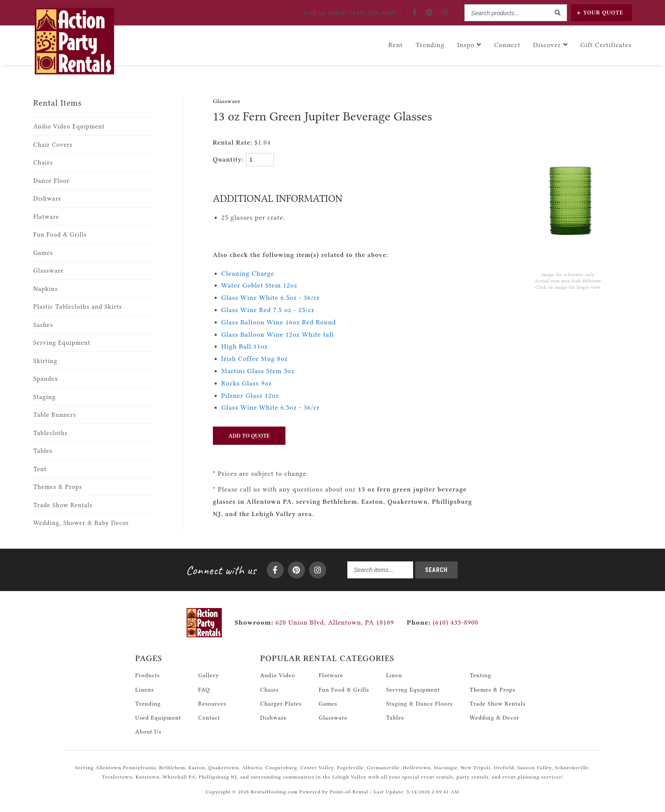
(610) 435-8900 (443, 622)
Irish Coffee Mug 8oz (255, 359)
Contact (209, 717)
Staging (44, 397)
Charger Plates (281, 703)
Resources (212, 703)
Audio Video (278, 675)
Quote (600, 13)
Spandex (46, 379)
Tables (43, 451)
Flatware (46, 217)
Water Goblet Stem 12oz (259, 285)
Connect (507, 45)
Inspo (469, 45)
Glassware (48, 271)
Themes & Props (57, 487)
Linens (145, 689)
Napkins (45, 289)
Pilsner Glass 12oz (250, 396)
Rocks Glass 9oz (247, 383)
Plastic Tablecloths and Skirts (77, 307)
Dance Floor (51, 181)
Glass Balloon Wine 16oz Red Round (279, 322)
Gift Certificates (606, 45)
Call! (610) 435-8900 (350, 13)
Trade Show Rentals (63, 505)
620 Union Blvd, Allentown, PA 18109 (335, 622)
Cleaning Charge (248, 273)
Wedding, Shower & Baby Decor (81, 523)
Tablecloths (50, 433)
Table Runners (54, 415)
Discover (550, 45)
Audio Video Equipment (69, 127)
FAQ (204, 689)
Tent (40, 469)
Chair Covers (53, 145)
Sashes (43, 325)
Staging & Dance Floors (419, 703)
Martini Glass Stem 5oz (258, 371)
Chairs (43, 163)
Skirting (45, 361)
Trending (430, 45)
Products (148, 675)
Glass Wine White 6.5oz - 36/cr (271, 298)
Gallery (208, 675)
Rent (396, 45)
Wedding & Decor (494, 717)
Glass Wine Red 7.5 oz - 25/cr (268, 310)
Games (43, 253)
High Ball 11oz (245, 346)
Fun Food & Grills (60, 235)
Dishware (47, 199)
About (148, 731)
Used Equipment (158, 717)
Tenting (480, 675)
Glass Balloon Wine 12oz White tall (278, 335)
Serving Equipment (62, 343)
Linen (394, 675)
